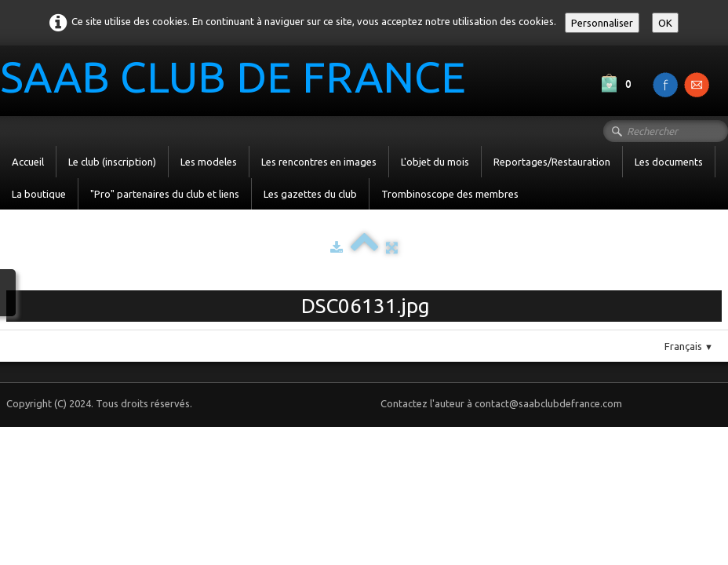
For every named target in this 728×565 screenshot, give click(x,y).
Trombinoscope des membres (450, 194)
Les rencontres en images (319, 162)
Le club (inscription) (112, 162)
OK (665, 23)
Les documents (669, 162)
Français (689, 346)
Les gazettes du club (310, 194)
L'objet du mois (435, 162)
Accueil (28, 162)
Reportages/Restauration (552, 162)
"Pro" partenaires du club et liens (165, 194)
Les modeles (209, 162)
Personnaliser (602, 23)
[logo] (239, 79)
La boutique (39, 194)
